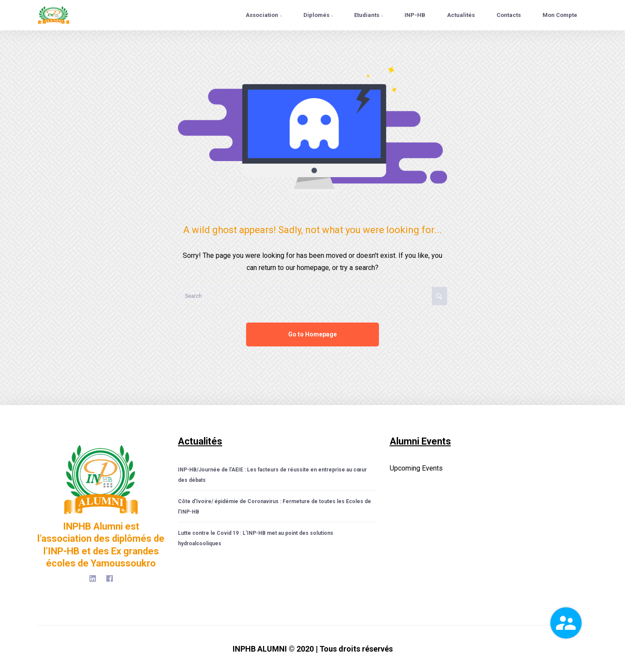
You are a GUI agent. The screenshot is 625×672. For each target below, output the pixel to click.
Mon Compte (560, 15)
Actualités (461, 15)
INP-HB (415, 15)
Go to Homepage (312, 334)
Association (264, 15)
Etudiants (368, 15)
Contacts (509, 15)
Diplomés (318, 15)
